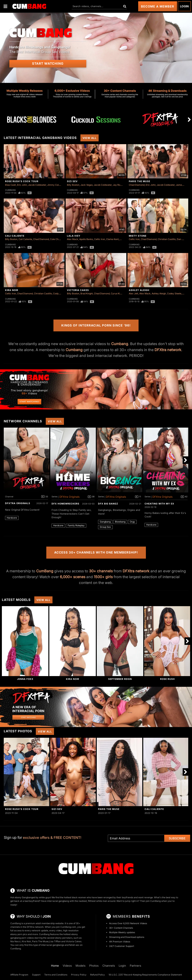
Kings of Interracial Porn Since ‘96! (96, 325)
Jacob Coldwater (37, 185)
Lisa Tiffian (55, 941)
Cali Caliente (15, 236)
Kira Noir (12, 290)
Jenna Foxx (25, 679)
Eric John (22, 185)
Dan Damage (184, 239)
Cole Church (57, 239)
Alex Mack (73, 239)
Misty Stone (138, 236)
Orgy (132, 522)
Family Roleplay (76, 525)
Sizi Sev (72, 181)
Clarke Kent (112, 239)
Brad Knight (87, 293)
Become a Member (158, 6)
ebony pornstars (64, 938)
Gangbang (105, 522)
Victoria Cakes (78, 290)
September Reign (120, 679)
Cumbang (10, 190)
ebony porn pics (19, 934)
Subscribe (177, 838)
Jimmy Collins (55, 185)
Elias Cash (10, 185)
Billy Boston (73, 185)
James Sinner (183, 185)
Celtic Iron (100, 239)
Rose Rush (167, 679)
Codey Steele (174, 293)
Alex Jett (133, 293)
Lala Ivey (74, 236)
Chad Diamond (137, 185)
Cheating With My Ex (159, 504)
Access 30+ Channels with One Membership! (96, 552)
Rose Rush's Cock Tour (22, 181)
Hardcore (12, 518)
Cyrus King (117, 293)
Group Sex (105, 527)
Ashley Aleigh (139, 290)
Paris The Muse (139, 181)
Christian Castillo (167, 239)
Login (184, 6)
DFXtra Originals (18, 503)
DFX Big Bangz (108, 504)
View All (90, 138)
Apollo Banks (86, 239)
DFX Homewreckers (65, 504)
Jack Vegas (87, 185)
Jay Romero (119, 185)
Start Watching (48, 64)
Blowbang (120, 522)
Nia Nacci (15, 941)
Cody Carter (60, 293)
